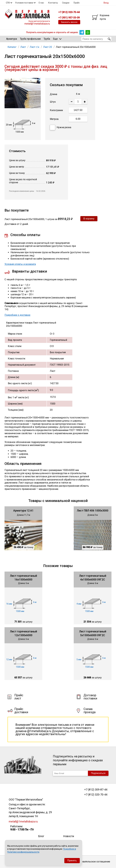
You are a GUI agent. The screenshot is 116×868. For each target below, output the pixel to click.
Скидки (66, 3)
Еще (57, 39)
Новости (69, 836)
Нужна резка (60, 127)
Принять (72, 861)
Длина (53, 94)
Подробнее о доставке (17, 315)
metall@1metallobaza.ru (37, 24)
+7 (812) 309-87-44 (96, 790)
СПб (8, 3)
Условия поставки (24, 3)
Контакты (53, 3)
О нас (41, 3)
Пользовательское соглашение (92, 862)
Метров (54, 119)
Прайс (77, 3)
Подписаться (98, 773)
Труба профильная (30, 39)
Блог (41, 836)
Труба (47, 39)
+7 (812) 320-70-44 (96, 795)
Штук (53, 102)
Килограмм (56, 110)
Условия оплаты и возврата (20, 264)
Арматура (12, 39)
